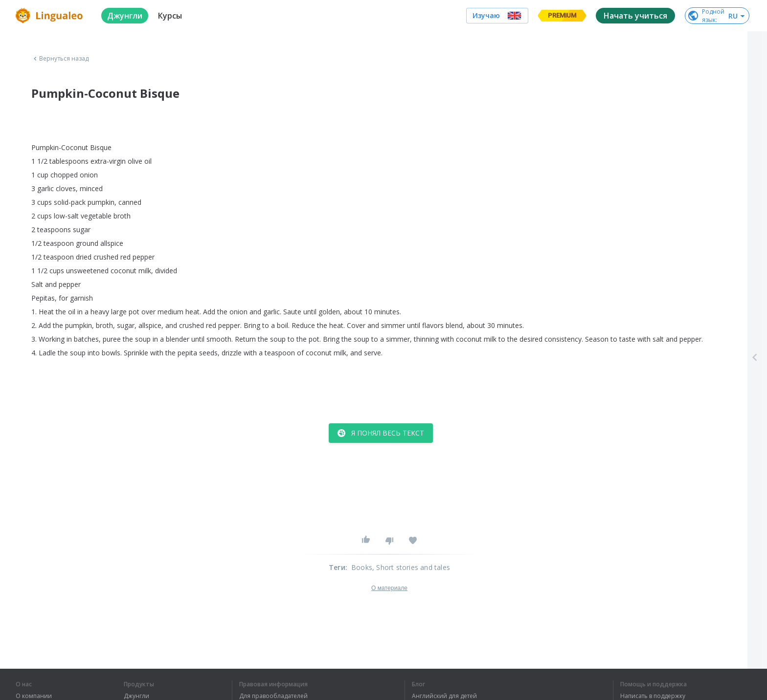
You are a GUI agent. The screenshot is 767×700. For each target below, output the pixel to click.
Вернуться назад (60, 59)
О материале (389, 588)
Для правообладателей (273, 696)
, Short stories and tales (411, 567)
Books (362, 567)
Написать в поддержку (653, 696)
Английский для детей (444, 696)
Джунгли (136, 696)
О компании (34, 696)
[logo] (51, 16)
